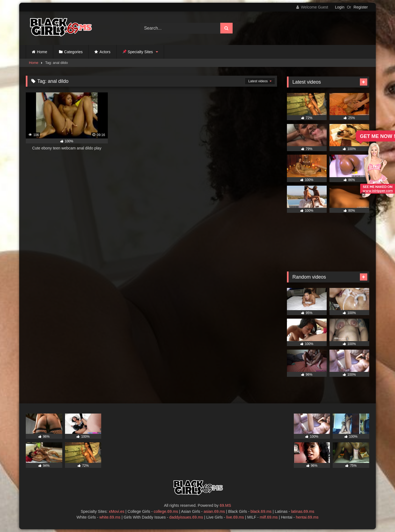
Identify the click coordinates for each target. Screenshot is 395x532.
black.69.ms (261, 511)
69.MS (225, 505)
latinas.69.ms (303, 511)
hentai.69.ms (307, 517)
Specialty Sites (138, 52)
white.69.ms (110, 517)
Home (42, 52)
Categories (74, 52)
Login (340, 7)
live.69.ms (235, 517)
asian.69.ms (214, 511)
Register (361, 7)
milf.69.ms (269, 517)
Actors (105, 52)
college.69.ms (166, 511)
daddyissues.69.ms (186, 517)
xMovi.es (117, 511)
